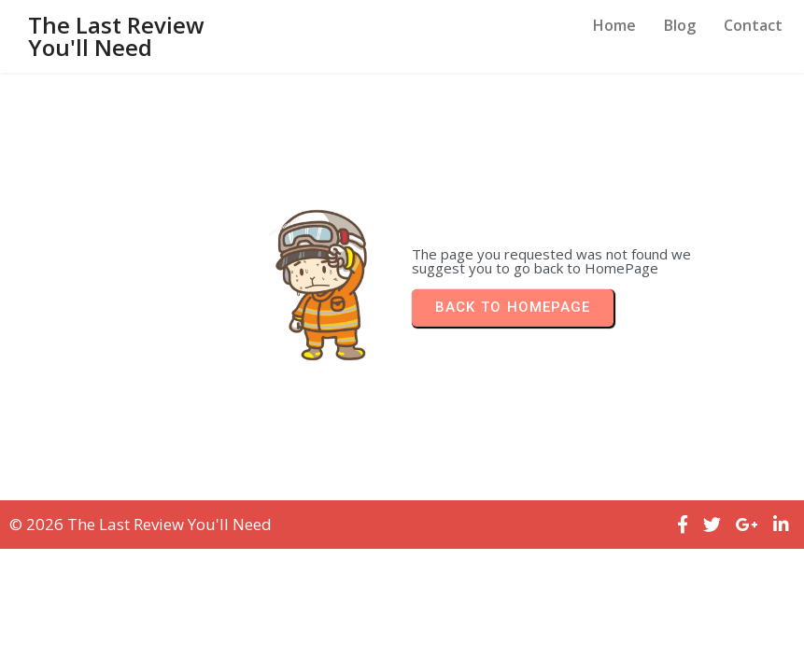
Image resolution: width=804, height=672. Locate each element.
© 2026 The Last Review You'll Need (141, 524)
